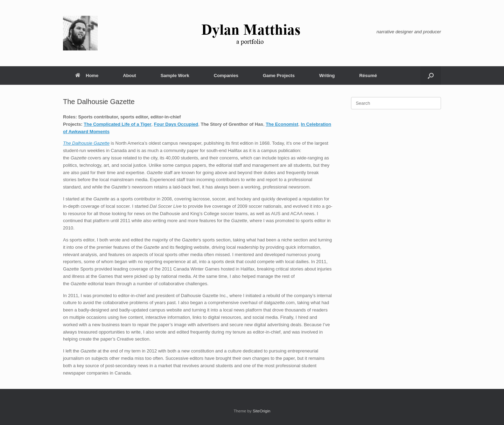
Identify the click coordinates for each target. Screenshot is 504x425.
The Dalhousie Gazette (86, 143)
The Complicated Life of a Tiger (117, 124)
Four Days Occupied (176, 124)
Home (87, 76)
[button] (431, 76)
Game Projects (279, 76)
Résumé (368, 76)
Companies (226, 76)
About (129, 76)
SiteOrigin (262, 411)
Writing (327, 76)
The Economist (282, 124)
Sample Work (175, 76)
